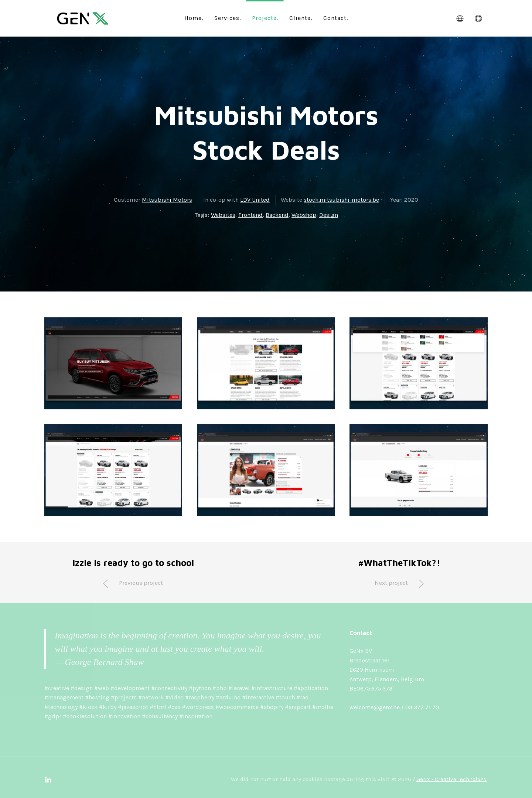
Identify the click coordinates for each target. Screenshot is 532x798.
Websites (223, 215)
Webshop (304, 215)
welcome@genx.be (375, 707)
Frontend (250, 215)
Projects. (265, 18)
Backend (277, 215)
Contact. (336, 18)
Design (329, 215)
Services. (228, 18)
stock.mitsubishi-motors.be (341, 200)
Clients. (301, 18)
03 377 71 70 (422, 707)
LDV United (255, 200)
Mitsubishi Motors (167, 200)
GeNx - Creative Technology (451, 779)
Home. (194, 18)
